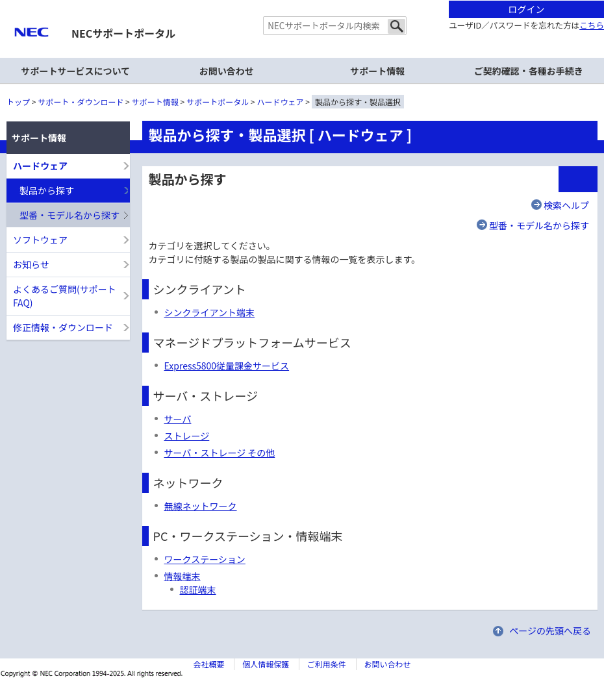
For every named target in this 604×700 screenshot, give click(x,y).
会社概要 (208, 664)
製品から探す (47, 190)
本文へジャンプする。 (302, 1)
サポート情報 (155, 102)
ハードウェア (281, 102)
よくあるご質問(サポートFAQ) (65, 296)
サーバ (178, 419)
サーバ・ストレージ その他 (220, 453)
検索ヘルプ (566, 205)
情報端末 (182, 576)
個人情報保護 (266, 664)
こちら (592, 25)
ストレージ (187, 436)
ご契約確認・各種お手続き (529, 71)
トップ (18, 102)
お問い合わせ (227, 71)
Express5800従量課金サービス (227, 366)
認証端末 (198, 590)
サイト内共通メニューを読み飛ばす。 (257, 17)
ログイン (527, 9)
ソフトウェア (40, 240)
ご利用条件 (327, 664)
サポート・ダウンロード (81, 102)
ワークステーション (205, 559)
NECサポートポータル (123, 33)
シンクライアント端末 (209, 312)
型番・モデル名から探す (539, 225)
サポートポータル (218, 102)
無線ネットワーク (201, 506)
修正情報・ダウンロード (63, 327)
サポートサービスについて (75, 71)
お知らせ (31, 264)
